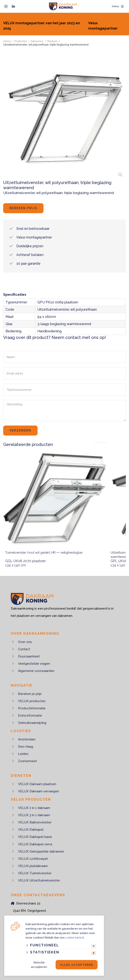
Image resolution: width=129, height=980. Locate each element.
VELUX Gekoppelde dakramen (41, 851)
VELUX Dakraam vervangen (39, 791)
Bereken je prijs (30, 694)
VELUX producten (32, 701)
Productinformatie (32, 708)
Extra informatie (30, 716)
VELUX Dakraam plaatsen (37, 784)
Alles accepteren (77, 965)
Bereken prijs (23, 208)
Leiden (23, 754)
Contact (24, 649)
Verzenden (20, 430)
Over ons (25, 642)
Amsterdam (27, 739)
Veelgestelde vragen (34, 664)
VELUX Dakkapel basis (35, 837)
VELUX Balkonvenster (35, 822)
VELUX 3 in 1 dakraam (34, 815)
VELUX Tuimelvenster (35, 873)
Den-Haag (26, 747)
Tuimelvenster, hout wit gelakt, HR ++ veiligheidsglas (44, 553)
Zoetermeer (27, 761)
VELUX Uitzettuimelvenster (39, 880)
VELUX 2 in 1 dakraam (34, 808)
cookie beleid (74, 938)
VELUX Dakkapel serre (35, 844)
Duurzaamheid (29, 656)
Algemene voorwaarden (36, 671)
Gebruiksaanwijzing (32, 723)
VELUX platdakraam (33, 866)
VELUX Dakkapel (31, 830)
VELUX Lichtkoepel (33, 859)
